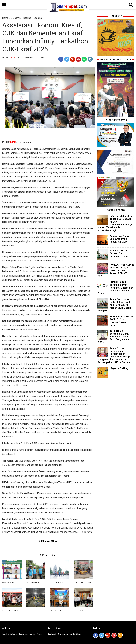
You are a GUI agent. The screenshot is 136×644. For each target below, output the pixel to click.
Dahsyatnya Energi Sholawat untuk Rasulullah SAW (120, 239)
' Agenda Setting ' (119, 368)
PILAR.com (12, 142)
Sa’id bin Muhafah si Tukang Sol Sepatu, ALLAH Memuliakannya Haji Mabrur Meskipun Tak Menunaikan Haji (115, 223)
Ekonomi (15, 18)
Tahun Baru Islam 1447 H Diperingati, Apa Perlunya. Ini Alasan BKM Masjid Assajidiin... (114, 305)
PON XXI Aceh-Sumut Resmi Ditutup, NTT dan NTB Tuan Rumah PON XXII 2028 (116, 270)
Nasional (38, 18)
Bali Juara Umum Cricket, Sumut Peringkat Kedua (119, 253)
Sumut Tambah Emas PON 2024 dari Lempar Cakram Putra (122, 321)
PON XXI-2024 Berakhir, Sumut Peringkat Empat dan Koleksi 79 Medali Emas (115, 288)
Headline (26, 18)
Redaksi (52, 634)
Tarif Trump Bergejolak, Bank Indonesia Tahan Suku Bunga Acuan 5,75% (114, 337)
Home (5, 18)
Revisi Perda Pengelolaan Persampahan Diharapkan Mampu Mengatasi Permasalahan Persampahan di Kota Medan (114, 355)
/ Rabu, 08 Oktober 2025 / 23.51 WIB (30, 58)
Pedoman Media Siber (69, 634)
